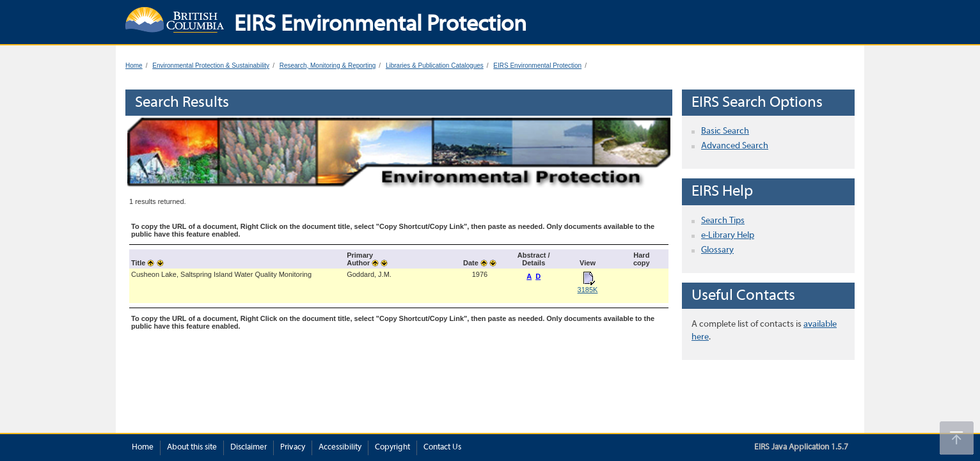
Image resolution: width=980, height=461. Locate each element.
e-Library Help (728, 236)
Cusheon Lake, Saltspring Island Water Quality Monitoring (221, 274)
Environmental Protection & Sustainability (211, 66)
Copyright (392, 448)
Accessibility (340, 448)
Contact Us (442, 448)
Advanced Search (735, 146)
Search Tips (723, 221)
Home (134, 66)
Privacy (293, 448)
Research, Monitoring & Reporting (328, 66)
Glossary (717, 250)
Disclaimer (249, 448)
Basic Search (725, 131)
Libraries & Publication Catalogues (435, 66)
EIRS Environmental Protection (537, 66)
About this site (192, 448)
